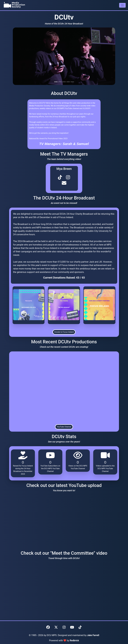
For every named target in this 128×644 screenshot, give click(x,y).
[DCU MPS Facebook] (48, 627)
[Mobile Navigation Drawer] (122, 5)
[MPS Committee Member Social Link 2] (68, 177)
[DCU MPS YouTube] (72, 627)
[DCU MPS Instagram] (64, 627)
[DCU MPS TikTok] (80, 627)
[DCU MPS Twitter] (56, 627)
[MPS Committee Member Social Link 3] (64, 183)
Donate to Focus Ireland (64, 332)
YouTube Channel (64, 427)
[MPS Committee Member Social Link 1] (60, 177)
